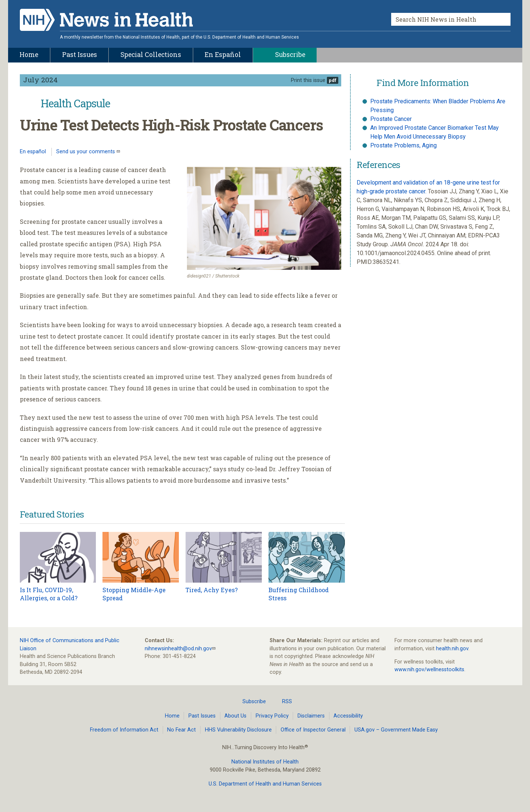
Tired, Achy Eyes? (212, 590)
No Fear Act (181, 730)
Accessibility (348, 716)
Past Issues (202, 716)
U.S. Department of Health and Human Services (265, 784)
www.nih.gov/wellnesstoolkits (429, 670)
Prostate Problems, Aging (403, 145)
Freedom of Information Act (124, 730)
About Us (235, 716)
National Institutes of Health (265, 762)
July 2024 (40, 80)
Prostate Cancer (391, 119)
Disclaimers (311, 716)
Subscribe (250, 701)
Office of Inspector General (313, 730)
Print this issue (308, 80)
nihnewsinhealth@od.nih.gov (178, 649)
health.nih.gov (452, 649)
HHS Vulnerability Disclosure (238, 730)
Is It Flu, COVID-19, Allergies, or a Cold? (49, 594)
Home (172, 716)
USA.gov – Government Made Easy (396, 730)
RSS (283, 701)
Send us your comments (86, 152)
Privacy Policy (272, 716)
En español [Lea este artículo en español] (33, 152)
